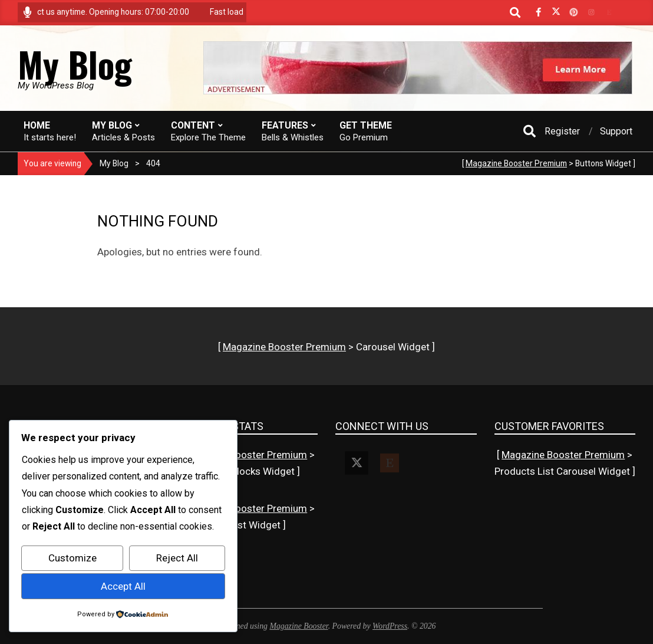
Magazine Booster (299, 626)
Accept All (123, 586)
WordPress (390, 626)
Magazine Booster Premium (516, 163)
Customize (72, 558)
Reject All (177, 558)
